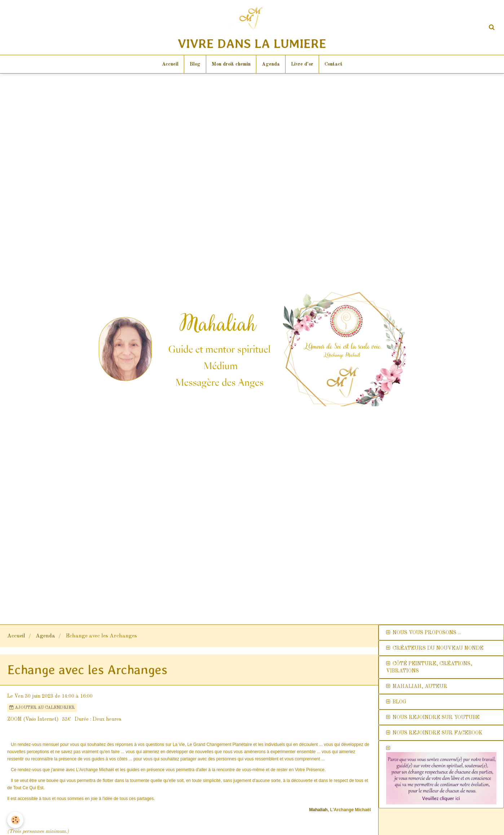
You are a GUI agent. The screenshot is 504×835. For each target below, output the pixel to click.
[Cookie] (15, 820)
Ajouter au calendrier (42, 708)
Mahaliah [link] (319, 810)
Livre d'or (302, 64)
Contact (333, 64)
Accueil (170, 64)
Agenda (271, 64)
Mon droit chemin (231, 64)
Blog (195, 64)
